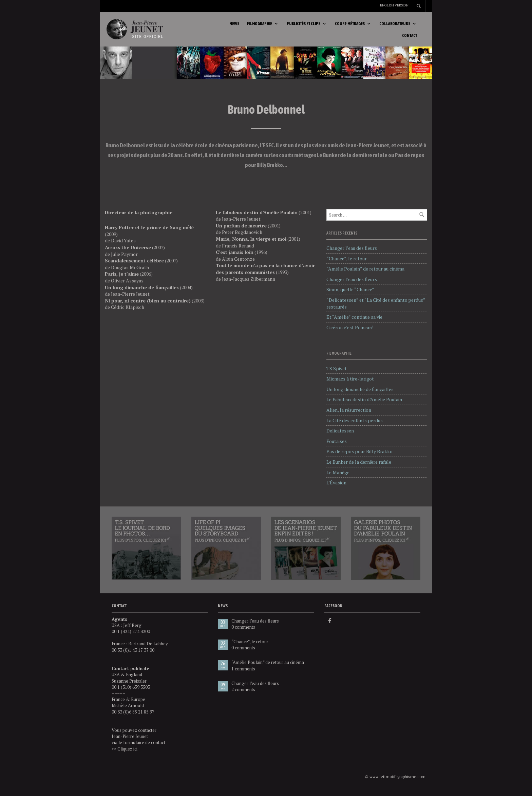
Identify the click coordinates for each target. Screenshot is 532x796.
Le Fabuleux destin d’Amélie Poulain (364, 404)
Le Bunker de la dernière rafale (359, 467)
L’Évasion (336, 487)
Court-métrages (350, 26)
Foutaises (337, 446)
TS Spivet (337, 373)
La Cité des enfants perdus (355, 425)
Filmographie (260, 26)
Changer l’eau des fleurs (352, 253)
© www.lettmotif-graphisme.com (395, 781)
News (234, 26)
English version (394, 5)
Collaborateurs (395, 26)
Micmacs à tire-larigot (350, 383)
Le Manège (338, 477)
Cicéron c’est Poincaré (350, 332)
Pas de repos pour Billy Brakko (359, 456)
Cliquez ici (127, 753)
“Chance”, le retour (347, 263)
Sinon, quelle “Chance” (350, 294)
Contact (410, 38)
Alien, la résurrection (349, 415)
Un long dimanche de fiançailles (360, 394)
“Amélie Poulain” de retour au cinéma (365, 273)
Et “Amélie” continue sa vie (354, 322)
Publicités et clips (303, 26)
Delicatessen (340, 435)
